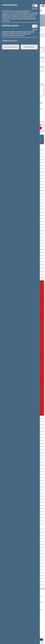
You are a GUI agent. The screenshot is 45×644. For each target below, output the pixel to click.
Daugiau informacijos (10, 41)
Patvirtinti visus (29, 47)
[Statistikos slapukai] (35, 26)
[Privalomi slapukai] (35, 6)
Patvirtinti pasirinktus (11, 47)
